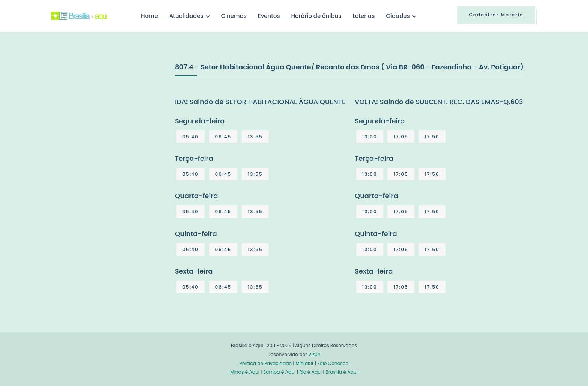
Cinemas (234, 16)
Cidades (398, 16)
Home (149, 16)
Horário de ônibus (316, 16)
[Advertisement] (107, 118)
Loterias (364, 16)
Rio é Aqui (310, 372)
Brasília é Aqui (342, 372)
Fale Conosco (333, 363)
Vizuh (314, 354)
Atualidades (186, 16)
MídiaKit (304, 363)
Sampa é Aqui (279, 372)
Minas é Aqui (245, 372)
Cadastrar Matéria (496, 15)
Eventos (269, 16)
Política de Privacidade (266, 363)
